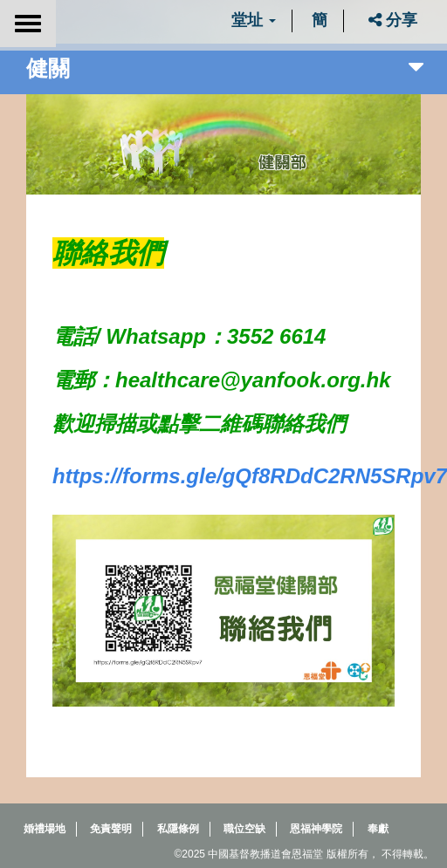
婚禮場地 (45, 829)
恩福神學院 (316, 829)
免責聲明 (111, 829)
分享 (393, 20)
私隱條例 (178, 829)
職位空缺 (244, 829)
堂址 (254, 20)
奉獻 (378, 829)
